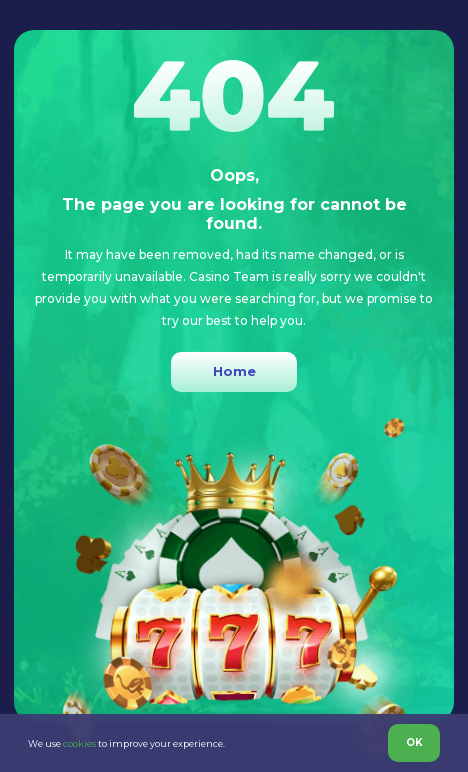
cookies (79, 743)
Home (234, 371)
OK (414, 742)
